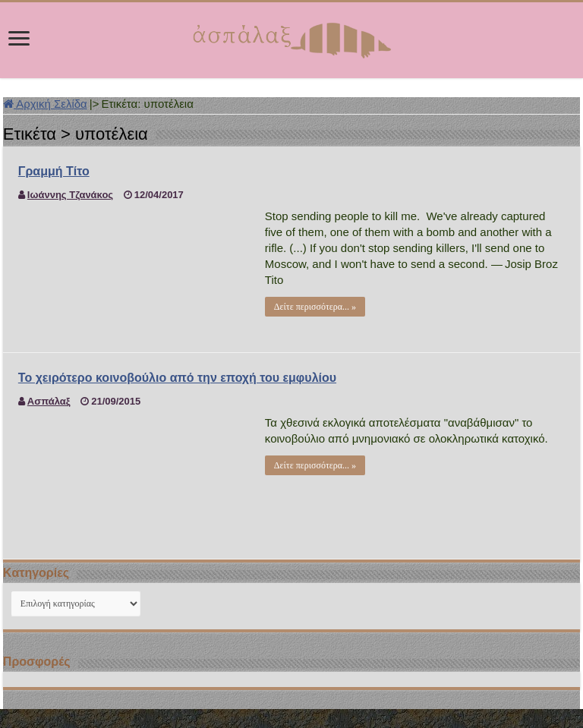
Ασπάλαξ (49, 401)
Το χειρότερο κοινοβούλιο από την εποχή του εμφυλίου (177, 378)
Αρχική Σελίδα (45, 104)
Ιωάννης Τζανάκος (70, 195)
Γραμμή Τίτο (54, 171)
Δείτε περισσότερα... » (315, 307)
